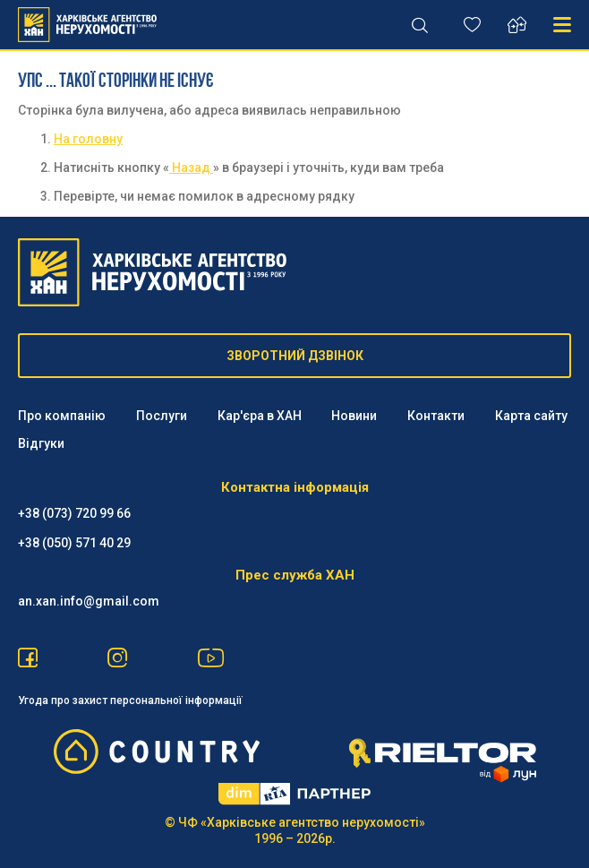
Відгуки (41, 443)
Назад (191, 168)
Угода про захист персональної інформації (130, 700)
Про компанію (62, 416)
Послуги (162, 416)
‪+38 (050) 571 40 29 (74, 543)
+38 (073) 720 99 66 (74, 513)
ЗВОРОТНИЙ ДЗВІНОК (295, 356)
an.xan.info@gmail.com (89, 601)
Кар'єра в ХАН (260, 416)
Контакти (436, 416)
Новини (354, 416)
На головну (88, 139)
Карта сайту (531, 416)
